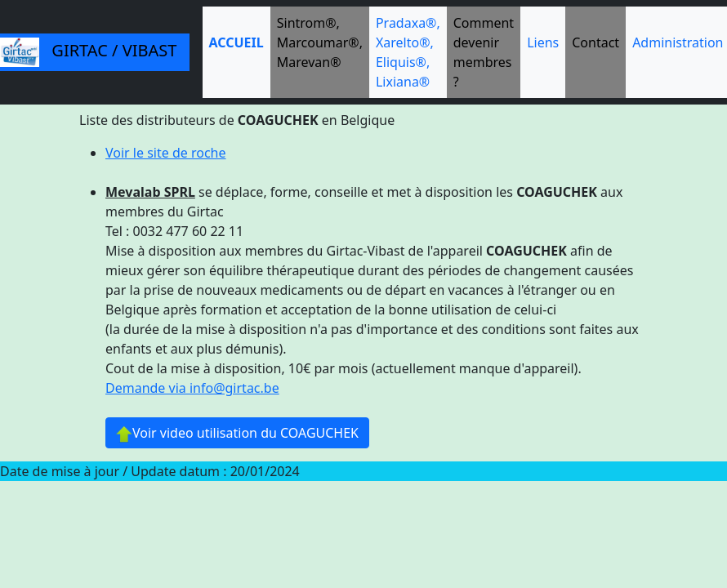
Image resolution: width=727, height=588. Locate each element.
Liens (543, 42)
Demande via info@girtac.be (192, 388)
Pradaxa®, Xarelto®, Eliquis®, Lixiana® (408, 52)
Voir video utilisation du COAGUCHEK (237, 433)
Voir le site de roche (166, 153)
